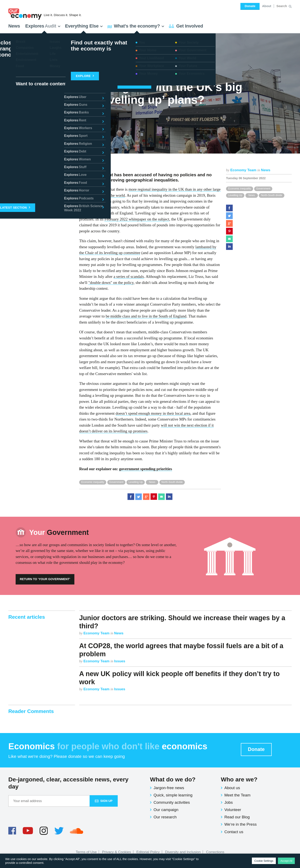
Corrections (215, 852)
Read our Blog (237, 817)
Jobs (229, 802)
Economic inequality (240, 189)
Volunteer (233, 810)
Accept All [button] (286, 861)
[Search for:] (282, 6)
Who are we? (239, 779)
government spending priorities (145, 469)
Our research (165, 817)
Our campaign (166, 810)
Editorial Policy (148, 852)
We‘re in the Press (241, 824)
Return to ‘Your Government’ (45, 579)
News (14, 26)
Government (263, 189)
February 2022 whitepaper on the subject (137, 219)
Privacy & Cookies (117, 852)
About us (232, 788)
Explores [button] (43, 26)
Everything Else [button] (84, 26)
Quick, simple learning (173, 795)
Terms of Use (86, 852)
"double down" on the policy (111, 283)
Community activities (172, 802)
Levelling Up (235, 195)
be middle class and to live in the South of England (146, 316)
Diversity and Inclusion (183, 852)
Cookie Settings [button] (264, 861)
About (267, 6)
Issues (120, 661)
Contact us (234, 832)
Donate (250, 6)
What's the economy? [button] (136, 26)
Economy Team (244, 170)
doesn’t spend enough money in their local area (153, 413)
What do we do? (173, 779)
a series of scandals (129, 277)
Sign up (104, 801)
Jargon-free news (169, 788)
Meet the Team (237, 795)
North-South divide (271, 195)
